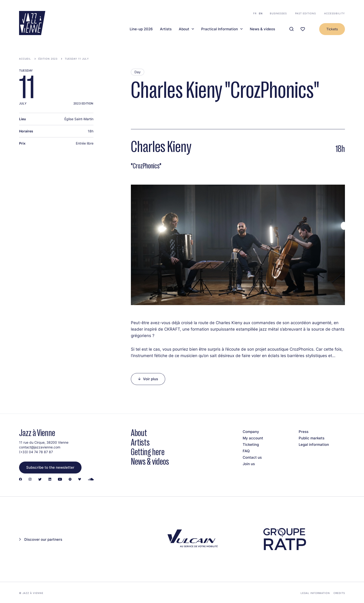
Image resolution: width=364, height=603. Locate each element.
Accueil (25, 59)
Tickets (332, 29)
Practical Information (220, 29)
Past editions (305, 13)
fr (255, 13)
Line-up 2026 (141, 29)
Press (304, 432)
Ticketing (251, 444)
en (261, 13)
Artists (166, 29)
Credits (339, 593)
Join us (249, 464)
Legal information (314, 444)
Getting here (148, 452)
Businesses (278, 13)
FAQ (246, 451)
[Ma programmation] (303, 29)
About (184, 29)
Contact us (252, 457)
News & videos (262, 29)
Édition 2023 (48, 59)
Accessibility (335, 13)
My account (253, 438)
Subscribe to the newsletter (50, 467)
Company (251, 432)
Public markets (312, 438)
